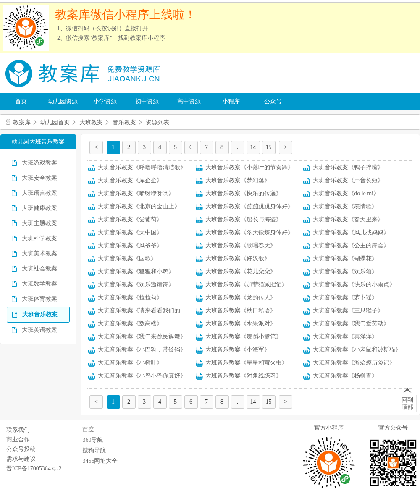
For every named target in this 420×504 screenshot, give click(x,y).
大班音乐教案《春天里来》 (348, 219)
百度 (88, 429)
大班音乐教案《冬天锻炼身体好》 (249, 232)
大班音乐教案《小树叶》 (130, 363)
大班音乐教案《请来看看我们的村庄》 (148, 311)
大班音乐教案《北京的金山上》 (139, 206)
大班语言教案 (39, 193)
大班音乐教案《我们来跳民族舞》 (142, 337)
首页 (21, 101)
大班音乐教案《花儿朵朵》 (241, 272)
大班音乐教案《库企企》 (130, 180)
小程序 (231, 101)
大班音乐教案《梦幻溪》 (238, 180)
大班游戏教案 (39, 163)
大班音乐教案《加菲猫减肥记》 (247, 285)
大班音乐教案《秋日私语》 (241, 311)
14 (253, 147)
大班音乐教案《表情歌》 (345, 206)
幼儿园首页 (55, 122)
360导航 (93, 440)
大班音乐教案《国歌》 (127, 259)
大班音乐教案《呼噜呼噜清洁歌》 (142, 167)
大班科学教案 (39, 238)
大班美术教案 (39, 253)
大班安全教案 (39, 178)
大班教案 (91, 122)
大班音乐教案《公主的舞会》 (351, 245)
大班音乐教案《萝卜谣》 (345, 298)
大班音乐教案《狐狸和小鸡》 (136, 272)
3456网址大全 (100, 461)
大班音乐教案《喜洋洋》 (345, 337)
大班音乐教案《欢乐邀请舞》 (136, 285)
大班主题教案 (39, 223)
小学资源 (105, 101)
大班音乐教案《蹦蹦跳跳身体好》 (249, 206)
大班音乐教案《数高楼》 (130, 324)
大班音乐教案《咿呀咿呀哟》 (136, 193)
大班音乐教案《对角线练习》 (244, 376)
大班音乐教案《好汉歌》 (238, 259)
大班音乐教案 (40, 314)
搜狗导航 (94, 450)
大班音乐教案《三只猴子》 (348, 311)
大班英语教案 (39, 330)
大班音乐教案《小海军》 (238, 350)
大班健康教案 (39, 208)
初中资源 (147, 101)
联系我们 (18, 430)
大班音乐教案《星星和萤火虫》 (247, 363)
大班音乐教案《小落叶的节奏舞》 (249, 167)
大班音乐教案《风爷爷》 (130, 245)
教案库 (22, 122)
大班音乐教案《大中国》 (130, 232)
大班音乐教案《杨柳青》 (345, 376)
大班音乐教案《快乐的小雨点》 (354, 285)
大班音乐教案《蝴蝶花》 (345, 259)
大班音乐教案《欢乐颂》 (345, 272)
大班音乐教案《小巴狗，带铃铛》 (142, 350)
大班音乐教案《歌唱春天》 (241, 245)
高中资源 (189, 101)
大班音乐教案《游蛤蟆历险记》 (354, 363)
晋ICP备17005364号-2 (34, 469)
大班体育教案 (39, 299)
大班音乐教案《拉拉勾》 (130, 298)
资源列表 (157, 122)
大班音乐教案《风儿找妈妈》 (351, 232)
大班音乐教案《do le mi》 (346, 193)
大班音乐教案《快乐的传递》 (244, 193)
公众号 (273, 101)
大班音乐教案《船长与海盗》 (244, 219)
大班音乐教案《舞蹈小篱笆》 (244, 337)
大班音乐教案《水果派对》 (241, 324)
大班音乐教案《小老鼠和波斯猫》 (357, 350)
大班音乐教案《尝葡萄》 (130, 219)
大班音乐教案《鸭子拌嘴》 (348, 167)
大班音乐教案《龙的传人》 (241, 298)
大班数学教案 (39, 284)
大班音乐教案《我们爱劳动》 (351, 324)
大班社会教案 (39, 269)
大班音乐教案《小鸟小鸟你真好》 (142, 376)
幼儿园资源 (63, 101)
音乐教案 (124, 122)
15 (269, 147)
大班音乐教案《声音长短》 (348, 180)
